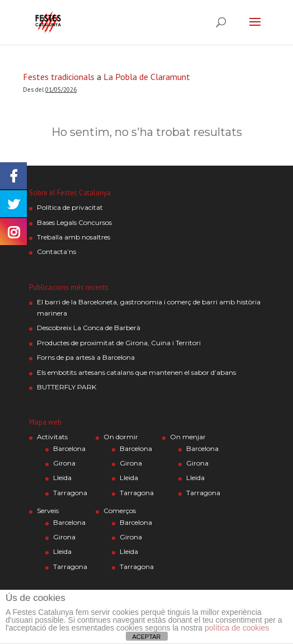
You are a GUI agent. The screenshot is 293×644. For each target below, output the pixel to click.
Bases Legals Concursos (74, 222)
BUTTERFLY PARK (67, 387)
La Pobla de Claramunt (147, 77)
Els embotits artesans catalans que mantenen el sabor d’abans (136, 372)
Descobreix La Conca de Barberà (89, 328)
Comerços (120, 511)
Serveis (48, 511)
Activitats (52, 437)
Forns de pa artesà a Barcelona (86, 357)
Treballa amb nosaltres (74, 237)
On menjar (188, 437)
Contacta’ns (56, 252)
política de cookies (237, 628)
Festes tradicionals (59, 77)
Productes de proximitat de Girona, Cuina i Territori (119, 343)
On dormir (121, 437)
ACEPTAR (146, 637)
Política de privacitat (70, 207)
